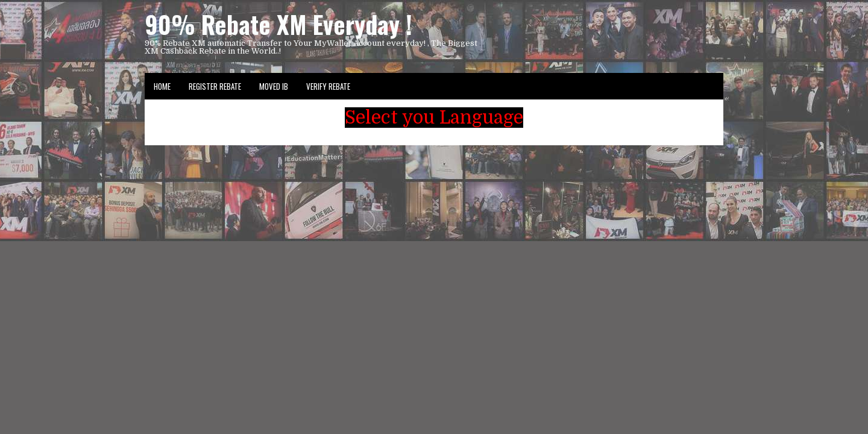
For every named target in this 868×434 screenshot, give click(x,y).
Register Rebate (215, 86)
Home (162, 86)
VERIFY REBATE (328, 86)
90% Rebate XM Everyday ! (278, 24)
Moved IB (274, 86)
